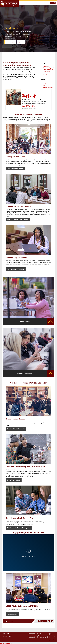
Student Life (46, 73)
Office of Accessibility (42, 638)
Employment (40, 635)
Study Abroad (46, 75)
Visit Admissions (12, 614)
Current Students (32, 638)
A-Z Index (49, 633)
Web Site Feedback (51, 637)
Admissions (46, 66)
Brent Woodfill (29, 106)
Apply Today (21, 42)
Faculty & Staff (32, 637)
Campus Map (40, 634)
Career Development (48, 68)
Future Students (32, 633)
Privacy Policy (50, 634)
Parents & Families (32, 634)
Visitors (30, 635)
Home (4, 54)
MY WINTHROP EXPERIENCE (30, 96)
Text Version (49, 635)
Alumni (30, 636)
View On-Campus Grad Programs (18, 220)
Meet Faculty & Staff (14, 480)
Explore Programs (11, 42)
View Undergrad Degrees (15, 168)
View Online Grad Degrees (16, 269)
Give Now (39, 637)
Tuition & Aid (46, 76)
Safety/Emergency (41, 636)
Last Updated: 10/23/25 (6, 643)
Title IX (48, 638)
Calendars (39, 633)
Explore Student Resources (16, 429)
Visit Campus (46, 82)
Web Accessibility (51, 636)
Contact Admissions (48, 87)
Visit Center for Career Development (19, 528)
